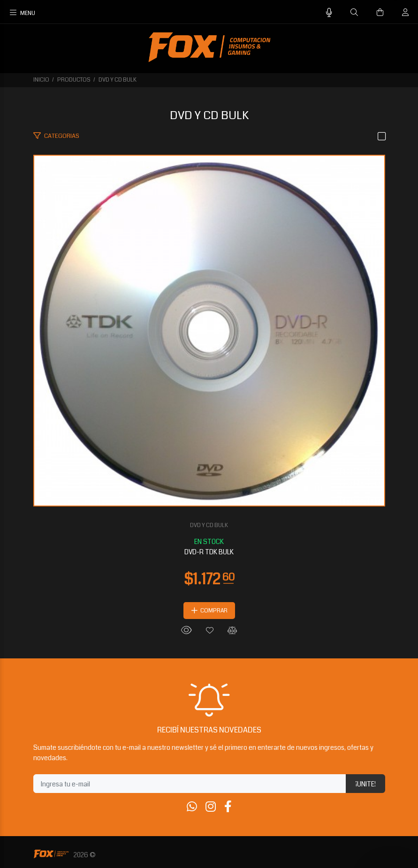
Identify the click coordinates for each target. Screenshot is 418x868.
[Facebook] (228, 807)
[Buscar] (354, 13)
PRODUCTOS (74, 80)
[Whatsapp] (192, 807)
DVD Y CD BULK (118, 80)
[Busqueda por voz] (329, 13)
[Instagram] (211, 807)
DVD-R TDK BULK (209, 552)
